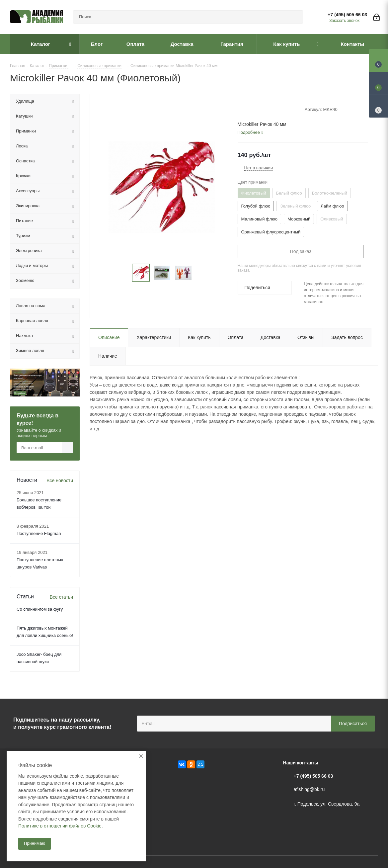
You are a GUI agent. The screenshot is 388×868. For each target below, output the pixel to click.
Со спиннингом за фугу (40, 609)
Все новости (60, 480)
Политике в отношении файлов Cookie (60, 826)
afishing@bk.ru (309, 789)
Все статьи (61, 597)
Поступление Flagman (39, 533)
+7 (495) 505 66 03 (347, 15)
